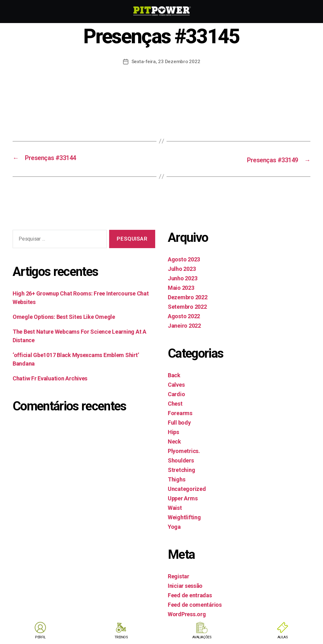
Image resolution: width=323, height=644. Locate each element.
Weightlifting (184, 516)
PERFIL (40, 637)
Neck (174, 441)
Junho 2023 (182, 277)
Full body (179, 422)
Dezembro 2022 (188, 296)
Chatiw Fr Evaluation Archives (50, 378)
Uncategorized (187, 488)
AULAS (282, 637)
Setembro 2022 (187, 306)
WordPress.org (187, 613)
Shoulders (181, 459)
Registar (179, 575)
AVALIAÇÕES (202, 637)
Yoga (174, 526)
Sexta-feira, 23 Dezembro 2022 (166, 61)
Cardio (176, 393)
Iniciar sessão (185, 585)
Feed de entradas (190, 594)
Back (174, 374)
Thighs (176, 478)
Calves (176, 384)
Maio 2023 (181, 287)
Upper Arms (183, 497)
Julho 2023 (182, 268)
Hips (173, 431)
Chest (175, 403)
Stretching (181, 469)
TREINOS (121, 637)
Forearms (180, 412)
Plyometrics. (184, 450)
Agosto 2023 (184, 258)
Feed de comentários (195, 604)
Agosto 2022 (184, 315)
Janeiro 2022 (184, 325)
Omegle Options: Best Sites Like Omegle (64, 316)
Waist (175, 507)
